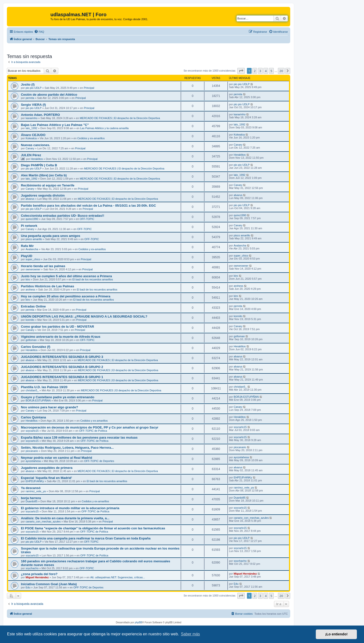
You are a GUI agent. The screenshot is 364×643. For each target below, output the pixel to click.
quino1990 (32, 219)
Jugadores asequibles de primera (47, 468)
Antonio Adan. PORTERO (40, 115)
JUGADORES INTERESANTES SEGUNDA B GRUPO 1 (62, 377)
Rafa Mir (27, 246)
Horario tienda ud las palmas (43, 266)
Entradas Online (33, 306)
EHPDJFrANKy (35, 481)
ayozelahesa (33, 461)
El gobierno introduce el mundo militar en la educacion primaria (70, 508)
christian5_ (32, 390)
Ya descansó (31, 488)
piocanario (32, 451)
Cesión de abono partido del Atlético (49, 95)
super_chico (33, 259)
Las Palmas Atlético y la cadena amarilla (104, 128)
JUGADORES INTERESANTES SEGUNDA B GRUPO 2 (62, 367)
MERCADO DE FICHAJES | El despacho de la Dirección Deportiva (120, 118)
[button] (241, 71)
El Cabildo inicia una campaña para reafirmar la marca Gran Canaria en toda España (86, 538)
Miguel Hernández (37, 577)
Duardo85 (31, 501)
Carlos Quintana (33, 417)
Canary (30, 148)
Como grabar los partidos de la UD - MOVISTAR (57, 327)
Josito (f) (28, 84)
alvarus (30, 199)
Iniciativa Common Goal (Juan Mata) (49, 584)
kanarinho (31, 118)
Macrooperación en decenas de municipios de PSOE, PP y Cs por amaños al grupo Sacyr (90, 427)
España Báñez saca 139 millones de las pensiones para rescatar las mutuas (79, 437)
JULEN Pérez (31, 155)
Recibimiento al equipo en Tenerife (48, 185)
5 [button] (271, 71)
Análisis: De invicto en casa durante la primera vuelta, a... (65, 518)
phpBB (138, 622)
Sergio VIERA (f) (33, 105)
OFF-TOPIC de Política (93, 431)
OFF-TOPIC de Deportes (99, 461)
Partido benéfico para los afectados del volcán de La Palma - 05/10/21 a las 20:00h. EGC (88, 206)
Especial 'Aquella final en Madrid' (46, 478)
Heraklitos (37, 159)
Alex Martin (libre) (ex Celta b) (44, 175)
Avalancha (32, 249)
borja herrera (31, 498)
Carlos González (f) (36, 347)
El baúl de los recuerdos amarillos (93, 279)
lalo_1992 (31, 128)
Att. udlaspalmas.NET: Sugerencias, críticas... (118, 577)
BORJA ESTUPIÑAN (38, 400)
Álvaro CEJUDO (33, 135)
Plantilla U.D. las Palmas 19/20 (44, 387)
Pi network (29, 226)
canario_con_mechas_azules (43, 521)
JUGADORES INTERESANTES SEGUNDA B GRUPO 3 (62, 357)
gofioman (31, 340)
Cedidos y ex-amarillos (91, 138)
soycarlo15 (32, 431)
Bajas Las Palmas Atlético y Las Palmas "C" (55, 125)
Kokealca (31, 138)
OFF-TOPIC (87, 219)
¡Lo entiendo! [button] (336, 634)
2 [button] (255, 71)
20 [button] (281, 71)
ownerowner (33, 269)
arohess (30, 290)
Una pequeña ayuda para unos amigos (51, 236)
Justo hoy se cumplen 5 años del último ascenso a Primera (66, 276)
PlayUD (27, 256)
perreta (30, 98)
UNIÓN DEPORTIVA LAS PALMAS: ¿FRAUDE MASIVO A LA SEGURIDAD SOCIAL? (84, 316)
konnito (30, 320)
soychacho (32, 568)
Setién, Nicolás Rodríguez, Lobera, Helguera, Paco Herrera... (67, 448)
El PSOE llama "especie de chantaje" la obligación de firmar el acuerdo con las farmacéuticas (93, 528)
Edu (28, 587)
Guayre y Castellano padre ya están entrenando (58, 397)
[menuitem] (39, 32)
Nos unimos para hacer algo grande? (49, 407)
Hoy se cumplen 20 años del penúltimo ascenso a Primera (66, 296)
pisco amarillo (34, 239)
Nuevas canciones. (36, 145)
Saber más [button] (190, 634)
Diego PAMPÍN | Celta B (39, 165)
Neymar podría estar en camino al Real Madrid (57, 458)
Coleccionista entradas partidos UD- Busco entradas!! (63, 216)
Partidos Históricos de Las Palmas (47, 286)
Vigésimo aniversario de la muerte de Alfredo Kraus (61, 337)
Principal (89, 88)
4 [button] (266, 71)
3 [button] (260, 71)
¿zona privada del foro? (39, 574)
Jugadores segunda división (43, 195)
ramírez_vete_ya (36, 491)
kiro (28, 279)
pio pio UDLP (34, 88)
